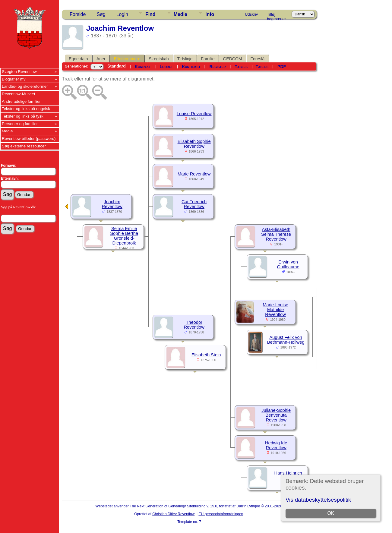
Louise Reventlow (194, 114)
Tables (241, 67)
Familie (208, 59)
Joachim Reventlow (112, 204)
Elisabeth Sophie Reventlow (194, 144)
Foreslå (257, 59)
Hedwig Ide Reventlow (276, 445)
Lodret (166, 67)
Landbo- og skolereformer (25, 86)
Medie (180, 14)
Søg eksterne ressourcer (24, 146)
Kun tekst (191, 67)
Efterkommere (127, 59)
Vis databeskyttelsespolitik (318, 500)
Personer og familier (20, 124)
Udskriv (251, 14)
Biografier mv (14, 79)
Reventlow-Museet (18, 94)
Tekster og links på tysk (23, 116)
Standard (117, 66)
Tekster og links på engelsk (26, 109)
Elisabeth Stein (206, 355)
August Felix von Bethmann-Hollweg (286, 340)
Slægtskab (159, 59)
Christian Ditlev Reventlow (173, 514)
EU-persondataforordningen (221, 514)
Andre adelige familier (21, 101)
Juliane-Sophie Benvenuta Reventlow (276, 415)
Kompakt (143, 67)
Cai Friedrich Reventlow (194, 204)
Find (150, 14)
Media (7, 131)
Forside (78, 14)
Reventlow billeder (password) (29, 139)
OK (331, 513)
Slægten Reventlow (19, 72)
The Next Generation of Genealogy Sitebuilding (168, 506)
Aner (101, 59)
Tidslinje (185, 59)
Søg (101, 14)
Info (210, 14)
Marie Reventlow (194, 174)
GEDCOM (232, 59)
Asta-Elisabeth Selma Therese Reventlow (276, 234)
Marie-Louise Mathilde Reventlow (275, 310)
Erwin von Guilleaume (288, 264)
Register (217, 67)
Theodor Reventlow (194, 325)
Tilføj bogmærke (276, 15)
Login (122, 14)
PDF (282, 67)
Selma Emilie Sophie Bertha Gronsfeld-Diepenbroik (124, 236)
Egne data (78, 59)
